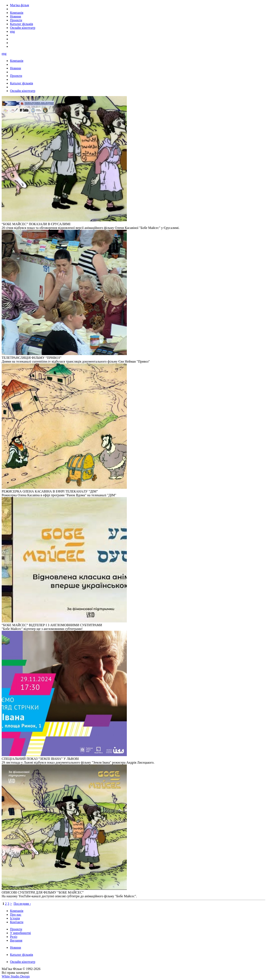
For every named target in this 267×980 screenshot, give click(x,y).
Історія (15, 918)
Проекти (16, 929)
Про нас (16, 915)
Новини (16, 948)
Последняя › (22, 904)
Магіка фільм (20, 5)
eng (12, 31)
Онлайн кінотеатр (23, 962)
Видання (16, 940)
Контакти (17, 922)
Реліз (14, 937)
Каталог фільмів (21, 955)
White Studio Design (16, 976)
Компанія (17, 911)
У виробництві (20, 933)
